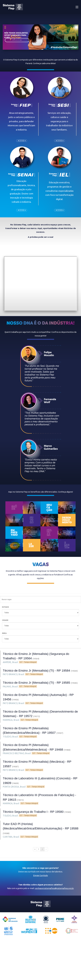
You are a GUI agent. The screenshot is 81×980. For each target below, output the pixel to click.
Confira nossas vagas (17, 40)
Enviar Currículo (41, 875)
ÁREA (4, 633)
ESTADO (5, 607)
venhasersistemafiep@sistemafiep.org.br (54, 888)
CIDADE (5, 620)
